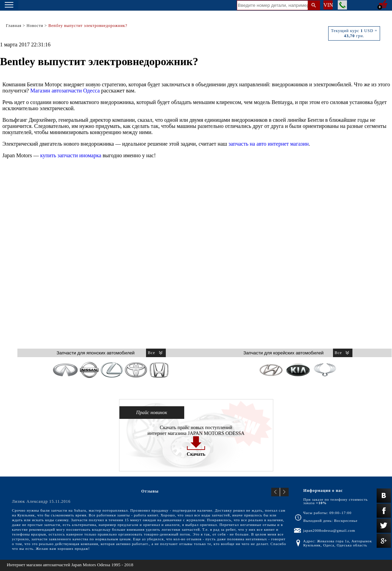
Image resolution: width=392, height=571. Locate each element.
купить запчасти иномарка (71, 155)
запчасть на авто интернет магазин (269, 144)
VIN (328, 5)
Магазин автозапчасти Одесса (65, 91)
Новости (35, 26)
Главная (14, 26)
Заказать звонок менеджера (342, 5)
